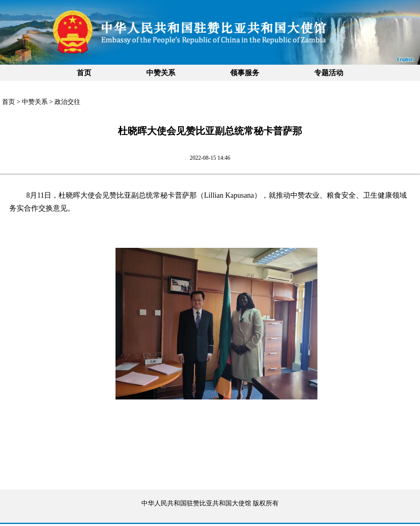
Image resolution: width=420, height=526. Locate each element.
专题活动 (329, 73)
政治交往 (67, 102)
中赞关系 (35, 102)
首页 (84, 73)
